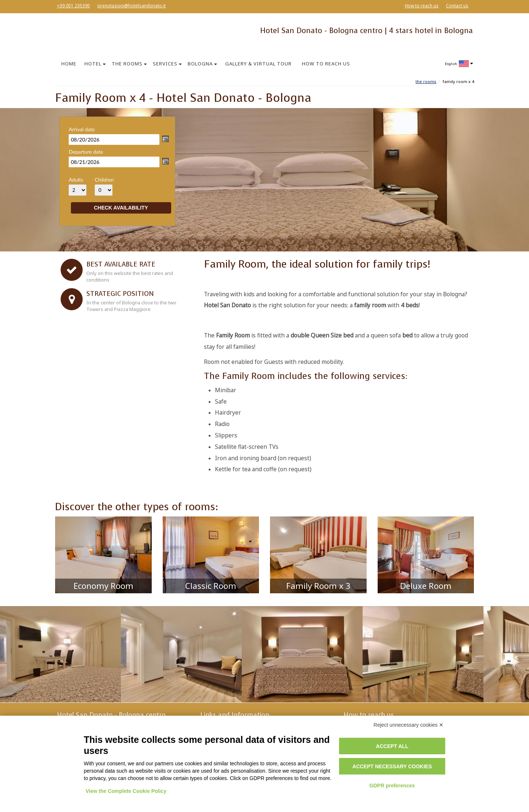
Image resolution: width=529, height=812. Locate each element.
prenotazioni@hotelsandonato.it (132, 6)
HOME (69, 64)
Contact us (457, 6)
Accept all (392, 746)
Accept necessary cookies (392, 766)
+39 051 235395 (73, 6)
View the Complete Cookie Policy (126, 791)
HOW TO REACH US (326, 64)
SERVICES (165, 64)
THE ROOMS (127, 64)
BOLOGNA (200, 64)
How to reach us (422, 6)
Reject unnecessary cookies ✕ (409, 725)
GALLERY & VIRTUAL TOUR (258, 64)
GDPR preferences (392, 786)
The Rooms (426, 81)
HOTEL (93, 64)
